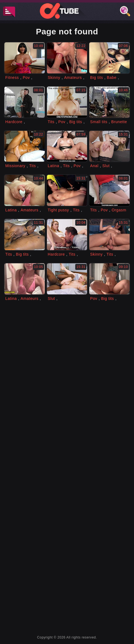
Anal (94, 166)
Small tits (99, 122)
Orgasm (119, 210)
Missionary (15, 166)
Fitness (12, 78)
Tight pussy (58, 210)
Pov (26, 78)
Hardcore (14, 122)
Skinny (54, 78)
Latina (54, 166)
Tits (51, 122)
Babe (112, 78)
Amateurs (73, 78)
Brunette (119, 122)
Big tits (97, 78)
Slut (106, 166)
